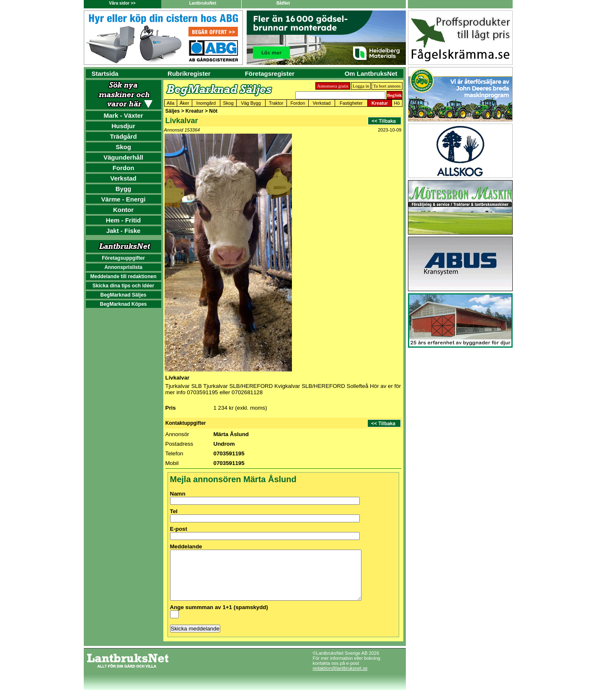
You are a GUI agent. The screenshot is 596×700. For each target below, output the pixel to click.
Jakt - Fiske (124, 231)
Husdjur (123, 126)
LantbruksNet (203, 3)
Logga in (361, 86)
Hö (397, 103)
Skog (123, 147)
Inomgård (206, 103)
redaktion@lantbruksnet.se (340, 678)
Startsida (105, 74)
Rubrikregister (189, 74)
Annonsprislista (123, 267)
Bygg (124, 189)
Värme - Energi (124, 199)
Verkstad (123, 178)
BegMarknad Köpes (123, 304)
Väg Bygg (251, 103)
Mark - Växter (123, 115)
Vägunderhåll (123, 157)
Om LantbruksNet (371, 74)
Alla (170, 103)
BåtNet (283, 3)
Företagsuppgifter (123, 258)
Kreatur (380, 103)
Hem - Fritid (123, 220)
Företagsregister (270, 74)
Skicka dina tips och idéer (123, 286)
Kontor (123, 210)
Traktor (276, 103)
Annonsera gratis (333, 86)
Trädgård (123, 136)
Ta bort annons (387, 86)
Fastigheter (351, 103)
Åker (184, 103)
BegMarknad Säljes (123, 295)
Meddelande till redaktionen (123, 276)
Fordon (124, 168)
